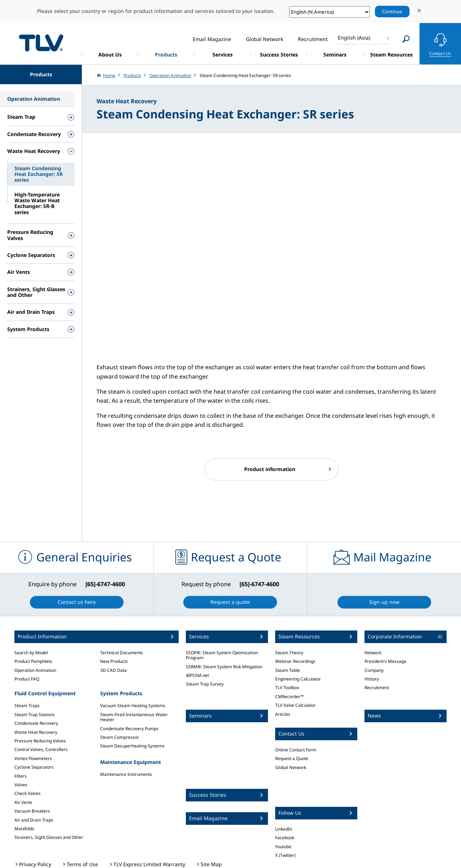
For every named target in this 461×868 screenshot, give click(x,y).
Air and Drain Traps (34, 820)
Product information (270, 469)
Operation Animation (35, 670)
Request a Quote (292, 758)
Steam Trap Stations (35, 715)
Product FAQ (27, 679)
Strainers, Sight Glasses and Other (49, 837)
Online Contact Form (296, 750)
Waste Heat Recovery (36, 732)
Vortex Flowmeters (33, 758)
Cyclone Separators (34, 767)
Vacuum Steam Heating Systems (133, 706)
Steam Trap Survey (205, 684)
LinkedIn (284, 829)
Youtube (283, 847)
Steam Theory (289, 653)
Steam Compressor (120, 737)
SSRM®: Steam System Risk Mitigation (224, 667)
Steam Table (288, 670)
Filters (21, 776)
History (372, 679)
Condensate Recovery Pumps (129, 729)
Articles (283, 714)
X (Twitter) (285, 855)
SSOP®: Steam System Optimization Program (222, 655)
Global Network (291, 767)
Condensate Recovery (36, 723)
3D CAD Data (113, 670)
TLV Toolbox (287, 688)
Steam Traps (27, 706)
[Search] (406, 39)
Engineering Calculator (298, 679)
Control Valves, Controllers (41, 749)
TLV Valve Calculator (296, 705)
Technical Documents (122, 653)
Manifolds (24, 829)
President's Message (385, 661)
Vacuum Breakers (32, 811)
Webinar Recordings (295, 661)
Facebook (285, 838)
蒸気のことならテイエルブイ (41, 43)
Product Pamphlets (33, 661)
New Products (114, 661)
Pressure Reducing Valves (40, 741)
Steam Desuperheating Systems (132, 746)
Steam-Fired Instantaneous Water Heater (134, 717)
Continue (392, 12)
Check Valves (28, 793)
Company (374, 670)
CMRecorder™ (289, 697)
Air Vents (23, 802)
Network (373, 653)
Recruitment (377, 688)
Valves (21, 785)
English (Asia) (354, 38)
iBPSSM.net (197, 675)
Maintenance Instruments (126, 774)
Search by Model (31, 653)
